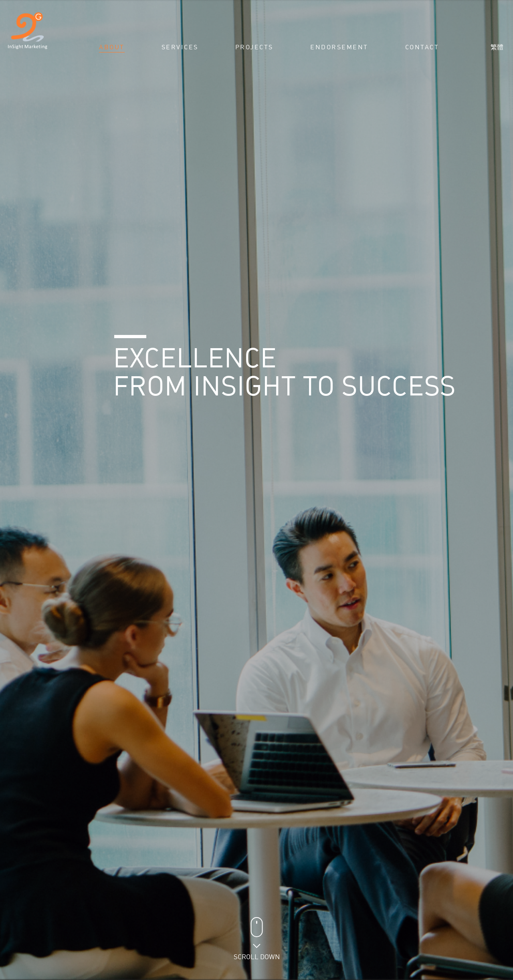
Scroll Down (257, 954)
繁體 (497, 47)
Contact (422, 47)
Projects (254, 47)
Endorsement (339, 47)
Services (180, 47)
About (112, 47)
